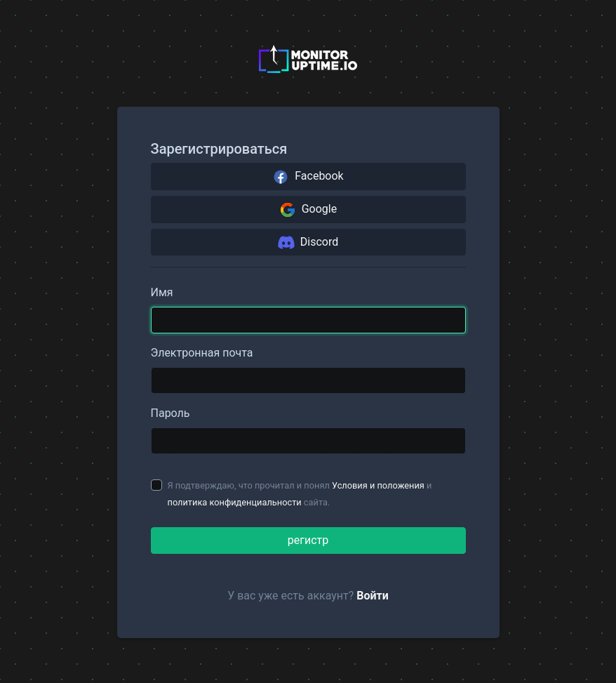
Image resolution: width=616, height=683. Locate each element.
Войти (373, 596)
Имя (162, 292)
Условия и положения (378, 485)
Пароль (170, 413)
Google (308, 210)
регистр (308, 540)
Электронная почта (202, 353)
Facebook (308, 177)
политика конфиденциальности (235, 502)
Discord (308, 242)
